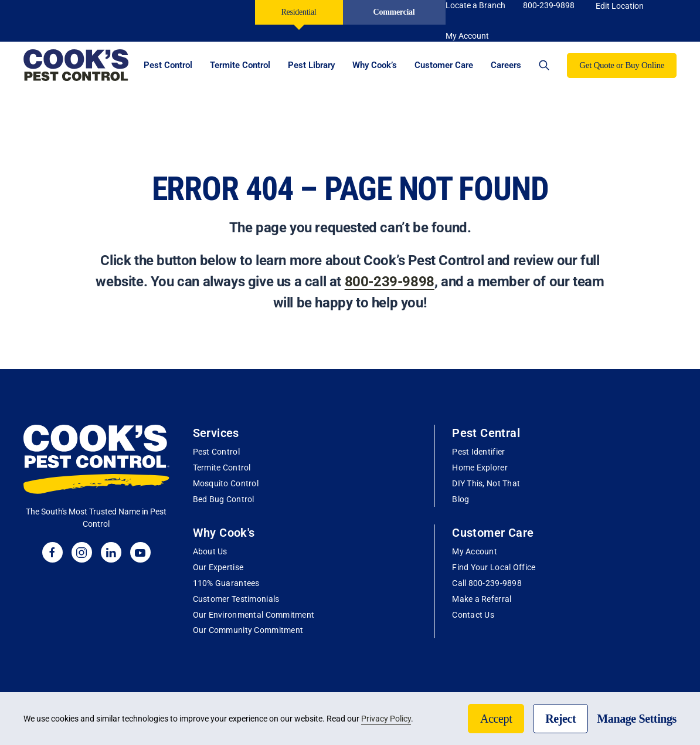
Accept (496, 719)
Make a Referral (482, 599)
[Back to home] (76, 65)
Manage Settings (637, 719)
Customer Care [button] (444, 65)
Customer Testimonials (236, 599)
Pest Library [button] (311, 65)
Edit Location (620, 6)
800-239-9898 (549, 5)
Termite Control (222, 468)
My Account (475, 551)
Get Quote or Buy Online (622, 65)
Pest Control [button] (168, 65)
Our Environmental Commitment (254, 615)
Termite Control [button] (240, 65)
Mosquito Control (226, 483)
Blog (461, 499)
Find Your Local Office (494, 567)
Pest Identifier (478, 452)
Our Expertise (218, 567)
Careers (506, 65)
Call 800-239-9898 (487, 583)
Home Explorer (480, 468)
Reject (560, 719)
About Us (210, 551)
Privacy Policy (386, 719)
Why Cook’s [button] (375, 65)
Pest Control (216, 452)
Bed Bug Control (224, 499)
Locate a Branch (475, 5)
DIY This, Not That (486, 483)
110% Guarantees (226, 583)
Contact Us (473, 615)
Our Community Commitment (248, 630)
